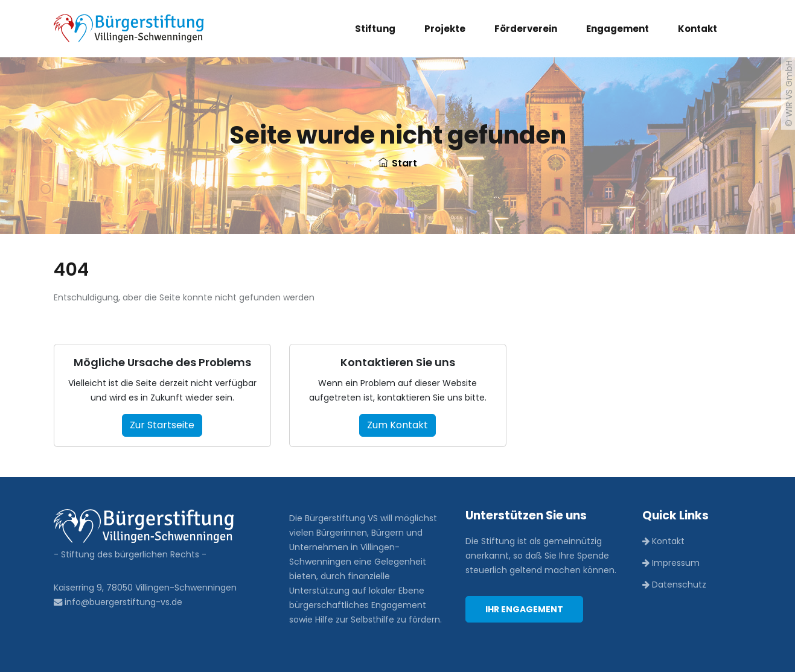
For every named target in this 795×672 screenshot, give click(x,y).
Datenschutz (674, 585)
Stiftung (375, 29)
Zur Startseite (162, 425)
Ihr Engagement (524, 609)
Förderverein (526, 29)
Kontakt (698, 29)
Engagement (618, 29)
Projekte (445, 29)
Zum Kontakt (397, 425)
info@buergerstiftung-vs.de (118, 602)
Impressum (671, 563)
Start (398, 163)
